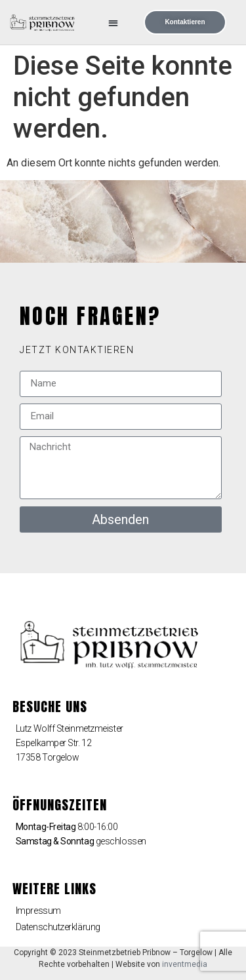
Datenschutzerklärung (58, 927)
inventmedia (185, 964)
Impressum (38, 911)
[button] (114, 23)
